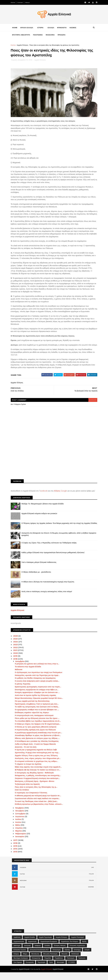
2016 (17, 851)
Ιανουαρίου (21, 844)
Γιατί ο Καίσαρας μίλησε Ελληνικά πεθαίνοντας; (40, 570)
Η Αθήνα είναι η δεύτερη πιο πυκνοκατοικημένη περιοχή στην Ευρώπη (49, 589)
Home (14, 2)
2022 (17, 655)
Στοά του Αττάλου (23, 797)
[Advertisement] (54, 464)
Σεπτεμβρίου (22, 821)
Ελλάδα (47, 953)
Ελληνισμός (57, 957)
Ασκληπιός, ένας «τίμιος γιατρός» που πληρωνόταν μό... (39, 766)
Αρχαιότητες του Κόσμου (70, 949)
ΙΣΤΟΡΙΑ (42, 28)
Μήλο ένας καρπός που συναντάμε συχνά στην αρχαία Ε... (39, 775)
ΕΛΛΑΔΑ (52, 28)
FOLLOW (91, 882)
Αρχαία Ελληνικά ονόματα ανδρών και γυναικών (41, 521)
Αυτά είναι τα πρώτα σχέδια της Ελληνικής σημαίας (37, 703)
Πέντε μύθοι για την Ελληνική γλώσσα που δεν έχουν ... (38, 726)
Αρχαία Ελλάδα (30, 945)
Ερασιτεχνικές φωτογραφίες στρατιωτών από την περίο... (39, 694)
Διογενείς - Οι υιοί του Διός (27, 755)
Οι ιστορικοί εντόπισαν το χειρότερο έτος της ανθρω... (38, 769)
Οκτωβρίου (21, 818)
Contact (21, 2)
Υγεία (51, 970)
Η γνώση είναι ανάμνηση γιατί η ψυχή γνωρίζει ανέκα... (38, 689)
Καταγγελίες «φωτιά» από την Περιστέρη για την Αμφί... (38, 683)
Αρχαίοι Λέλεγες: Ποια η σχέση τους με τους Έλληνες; (38, 763)
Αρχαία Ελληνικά (19, 618)
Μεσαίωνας (35, 961)
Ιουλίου (20, 827)
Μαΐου (19, 833)
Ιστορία (87, 957)
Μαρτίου (20, 838)
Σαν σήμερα (18, 970)
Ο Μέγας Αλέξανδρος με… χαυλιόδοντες (38, 580)
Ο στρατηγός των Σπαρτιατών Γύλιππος (32, 800)
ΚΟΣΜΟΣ (74, 28)
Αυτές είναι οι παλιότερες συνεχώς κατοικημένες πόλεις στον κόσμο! (48, 599)
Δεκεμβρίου (21, 669)
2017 (17, 848)
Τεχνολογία (41, 970)
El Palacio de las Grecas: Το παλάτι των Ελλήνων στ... (39, 777)
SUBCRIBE (91, 895)
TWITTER (22, 882)
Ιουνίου (20, 830)
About (29, 2)
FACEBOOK (23, 875)
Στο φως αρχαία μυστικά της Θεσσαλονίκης (33, 709)
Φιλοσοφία (61, 970)
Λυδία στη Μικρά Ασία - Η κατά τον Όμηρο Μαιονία (36, 752)
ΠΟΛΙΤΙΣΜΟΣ (39, 35)
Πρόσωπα (82, 966)
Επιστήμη (77, 957)
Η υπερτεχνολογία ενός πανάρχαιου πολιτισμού (35, 723)
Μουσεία (64, 961)
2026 (17, 644)
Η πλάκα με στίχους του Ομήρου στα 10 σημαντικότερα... (39, 732)
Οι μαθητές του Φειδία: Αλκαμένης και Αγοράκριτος (36, 686)
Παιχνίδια (48, 966)
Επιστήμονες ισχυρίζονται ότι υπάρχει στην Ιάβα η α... (38, 697)
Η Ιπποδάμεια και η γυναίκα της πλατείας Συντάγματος (38, 749)
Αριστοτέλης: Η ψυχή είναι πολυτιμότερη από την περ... (38, 760)
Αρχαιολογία (32, 949)
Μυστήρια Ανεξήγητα (21, 966)
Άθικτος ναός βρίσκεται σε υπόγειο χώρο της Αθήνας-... (38, 746)
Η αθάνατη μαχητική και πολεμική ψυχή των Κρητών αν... (39, 803)
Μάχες (25, 961)
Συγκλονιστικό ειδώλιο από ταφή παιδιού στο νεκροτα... (38, 806)
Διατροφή (27, 953)
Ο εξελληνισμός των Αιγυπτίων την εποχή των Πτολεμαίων (40, 680)
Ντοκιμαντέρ (36, 966)
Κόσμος (16, 961)
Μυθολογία (75, 961)
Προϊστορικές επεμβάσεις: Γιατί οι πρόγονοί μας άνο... (38, 712)
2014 (17, 856)
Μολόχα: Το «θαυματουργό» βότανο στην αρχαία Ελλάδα (44, 511)
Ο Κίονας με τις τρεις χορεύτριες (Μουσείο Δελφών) (37, 735)
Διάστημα (17, 953)
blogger (92, 405)
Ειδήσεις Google (62, 496)
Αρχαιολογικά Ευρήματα (49, 949)
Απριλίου (20, 836)
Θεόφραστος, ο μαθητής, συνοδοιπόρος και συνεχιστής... (39, 783)
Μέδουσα (20, 677)
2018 (17, 667)
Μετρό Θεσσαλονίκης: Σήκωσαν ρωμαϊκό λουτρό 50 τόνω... (40, 706)
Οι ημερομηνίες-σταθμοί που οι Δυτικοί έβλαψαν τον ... (38, 717)
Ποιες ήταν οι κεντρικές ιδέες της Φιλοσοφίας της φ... (37, 795)
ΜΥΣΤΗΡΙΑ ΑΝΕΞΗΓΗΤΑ (22, 35)
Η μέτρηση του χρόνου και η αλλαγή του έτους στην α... (38, 671)
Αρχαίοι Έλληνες (24, 46)
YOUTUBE (23, 895)
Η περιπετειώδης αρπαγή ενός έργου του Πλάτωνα (36, 737)
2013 (17, 859)
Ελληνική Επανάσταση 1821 (39, 957)
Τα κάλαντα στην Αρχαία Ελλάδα (29, 674)
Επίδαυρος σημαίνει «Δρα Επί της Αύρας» (33, 720)
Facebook (44, 496)
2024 (17, 649)
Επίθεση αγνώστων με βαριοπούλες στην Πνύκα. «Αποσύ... (40, 812)
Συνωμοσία (30, 970)
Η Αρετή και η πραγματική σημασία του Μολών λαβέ (37, 757)
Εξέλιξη (67, 957)
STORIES (72, 970)
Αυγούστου (21, 824)
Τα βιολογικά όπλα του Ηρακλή (28, 792)
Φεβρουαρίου (22, 841)
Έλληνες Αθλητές (60, 953)
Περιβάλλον (59, 966)
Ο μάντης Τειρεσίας (24, 692)
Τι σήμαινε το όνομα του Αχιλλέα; (29, 772)
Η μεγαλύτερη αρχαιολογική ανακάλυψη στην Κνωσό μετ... (40, 740)
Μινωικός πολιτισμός (50, 961)
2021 (17, 658)
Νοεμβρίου (21, 816)
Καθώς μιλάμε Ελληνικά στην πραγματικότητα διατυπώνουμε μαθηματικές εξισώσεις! (54, 560)
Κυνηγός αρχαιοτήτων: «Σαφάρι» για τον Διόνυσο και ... (38, 700)
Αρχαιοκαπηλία (19, 949)
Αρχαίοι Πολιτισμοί (77, 945)
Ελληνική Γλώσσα (20, 957)
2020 (17, 661)
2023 (17, 652)
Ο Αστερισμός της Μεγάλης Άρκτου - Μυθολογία (35, 780)
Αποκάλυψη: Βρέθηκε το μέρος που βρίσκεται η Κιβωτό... (39, 743)
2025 (17, 647)
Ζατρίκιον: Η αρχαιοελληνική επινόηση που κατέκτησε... (38, 786)
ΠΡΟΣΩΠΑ (63, 35)
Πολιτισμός (71, 966)
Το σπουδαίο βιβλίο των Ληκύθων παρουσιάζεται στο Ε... (39, 729)
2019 (17, 664)
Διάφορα (38, 953)
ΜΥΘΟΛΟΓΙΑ (63, 28)
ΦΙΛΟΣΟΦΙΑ (51, 35)
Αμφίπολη (17, 945)
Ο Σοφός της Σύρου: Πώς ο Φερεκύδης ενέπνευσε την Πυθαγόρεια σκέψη (50, 550)
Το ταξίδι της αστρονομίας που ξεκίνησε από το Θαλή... (38, 714)
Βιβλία (84, 949)
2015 (17, 854)
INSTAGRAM (23, 888)
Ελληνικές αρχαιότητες (77, 953)
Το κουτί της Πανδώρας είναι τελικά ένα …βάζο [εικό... (38, 809)
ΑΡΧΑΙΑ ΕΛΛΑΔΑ (28, 28)
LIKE (93, 875)
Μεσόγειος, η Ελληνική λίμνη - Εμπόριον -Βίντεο (36, 789)
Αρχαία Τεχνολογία (45, 945)
